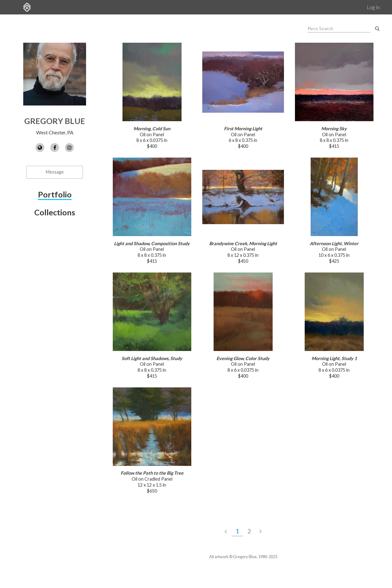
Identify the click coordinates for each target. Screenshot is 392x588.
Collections (55, 212)
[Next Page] (261, 531)
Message (55, 172)
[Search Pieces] (377, 28)
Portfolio (55, 194)
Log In (373, 7)
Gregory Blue (55, 121)
